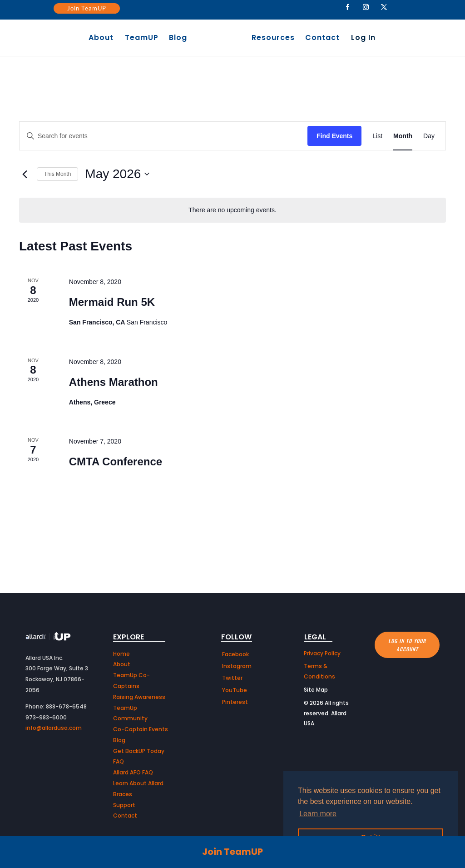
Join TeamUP (87, 8)
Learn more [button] (318, 814)
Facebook (235, 654)
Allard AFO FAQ (133, 772)
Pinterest (235, 702)
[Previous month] (25, 174)
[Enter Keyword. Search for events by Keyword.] (163, 136)
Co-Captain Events (141, 729)
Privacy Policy (322, 653)
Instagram (237, 666)
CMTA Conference (116, 461)
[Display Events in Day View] (429, 136)
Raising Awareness (139, 697)
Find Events (334, 136)
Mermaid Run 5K (112, 302)
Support (124, 805)
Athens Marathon (114, 382)
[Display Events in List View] (377, 136)
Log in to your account (407, 645)
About (103, 39)
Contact (320, 39)
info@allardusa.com (54, 728)
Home (121, 654)
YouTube (235, 690)
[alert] (232, 210)
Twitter (232, 678)
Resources (271, 39)
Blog (180, 39)
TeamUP (144, 39)
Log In (361, 39)
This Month (57, 174)
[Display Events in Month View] (403, 136)
